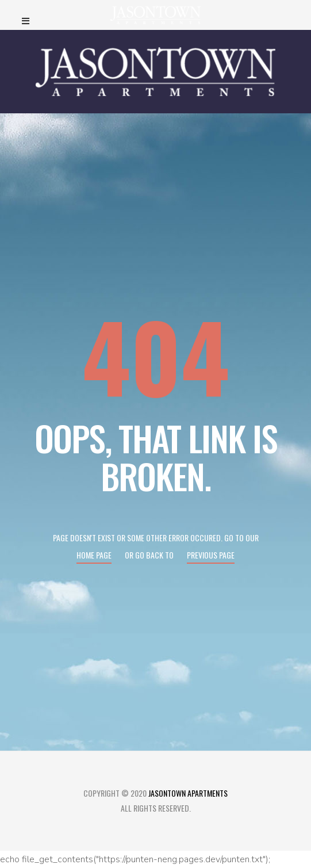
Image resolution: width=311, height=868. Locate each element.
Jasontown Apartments (188, 793)
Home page (94, 555)
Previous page (211, 555)
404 (156, 355)
